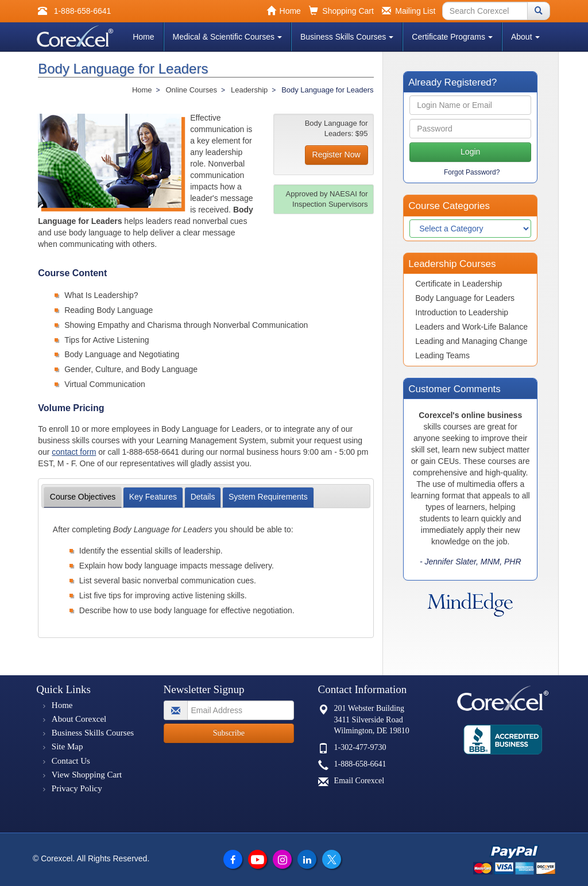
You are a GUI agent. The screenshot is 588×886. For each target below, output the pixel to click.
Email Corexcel (359, 781)
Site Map (67, 746)
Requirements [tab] (268, 497)
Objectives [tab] (83, 497)
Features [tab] (153, 497)
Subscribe (229, 733)
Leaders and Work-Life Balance (471, 327)
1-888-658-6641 (360, 764)
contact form (74, 452)
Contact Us (71, 761)
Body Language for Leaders (465, 298)
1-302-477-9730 (360, 747)
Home (143, 37)
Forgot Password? (472, 172)
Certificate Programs (452, 37)
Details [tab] (203, 497)
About (525, 37)
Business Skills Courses (347, 37)
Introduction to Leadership (462, 312)
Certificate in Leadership (459, 284)
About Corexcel (79, 719)
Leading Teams (442, 355)
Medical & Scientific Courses (227, 37)
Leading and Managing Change (471, 341)
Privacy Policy (77, 788)
